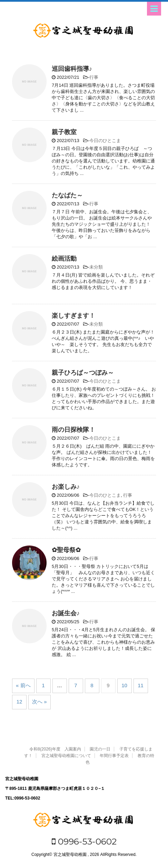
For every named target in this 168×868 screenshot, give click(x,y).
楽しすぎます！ (73, 316)
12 (19, 702)
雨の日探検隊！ (73, 430)
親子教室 (64, 132)
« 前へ (23, 685)
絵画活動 (64, 259)
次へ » (39, 702)
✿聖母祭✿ (66, 550)
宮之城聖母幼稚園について (66, 756)
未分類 (96, 267)
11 (141, 685)
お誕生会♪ (66, 613)
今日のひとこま (105, 141)
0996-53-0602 (88, 841)
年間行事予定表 (114, 756)
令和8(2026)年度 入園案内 (55, 749)
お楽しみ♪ (66, 487)
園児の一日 (100, 749)
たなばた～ (67, 195)
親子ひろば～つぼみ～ (83, 373)
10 (124, 685)
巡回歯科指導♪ (72, 69)
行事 (94, 77)
